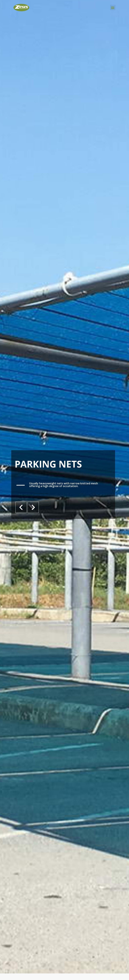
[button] (113, 7)
